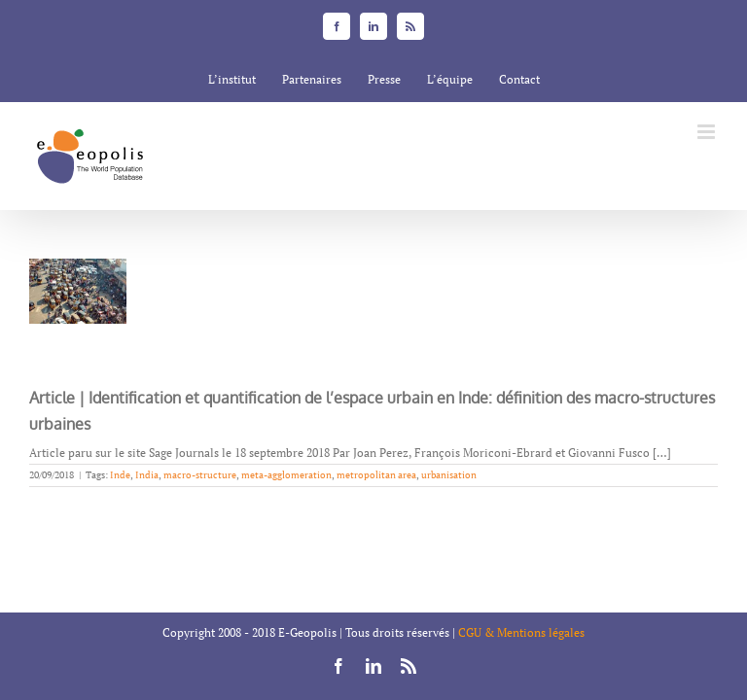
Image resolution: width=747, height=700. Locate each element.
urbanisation (449, 475)
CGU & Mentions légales (521, 632)
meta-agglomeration (286, 475)
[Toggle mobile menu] (708, 132)
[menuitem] (232, 80)
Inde (120, 475)
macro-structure (200, 475)
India (147, 475)
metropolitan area (376, 475)
